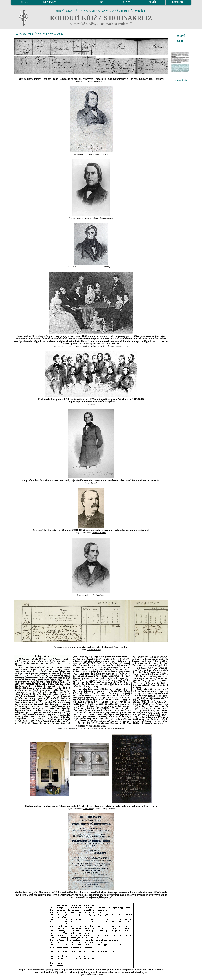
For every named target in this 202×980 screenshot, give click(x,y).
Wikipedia (94, 404)
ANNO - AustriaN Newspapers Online (109, 728)
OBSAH (101, 2)
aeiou (87, 218)
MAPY (127, 2)
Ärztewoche (88, 809)
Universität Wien (99, 533)
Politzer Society (99, 595)
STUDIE (75, 2)
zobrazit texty (180, 80)
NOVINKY (50, 2)
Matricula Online (94, 650)
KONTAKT (178, 2)
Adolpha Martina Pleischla (70, 341)
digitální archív (100, 82)
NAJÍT (153, 2)
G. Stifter (63, 346)
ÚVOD (24, 2)
